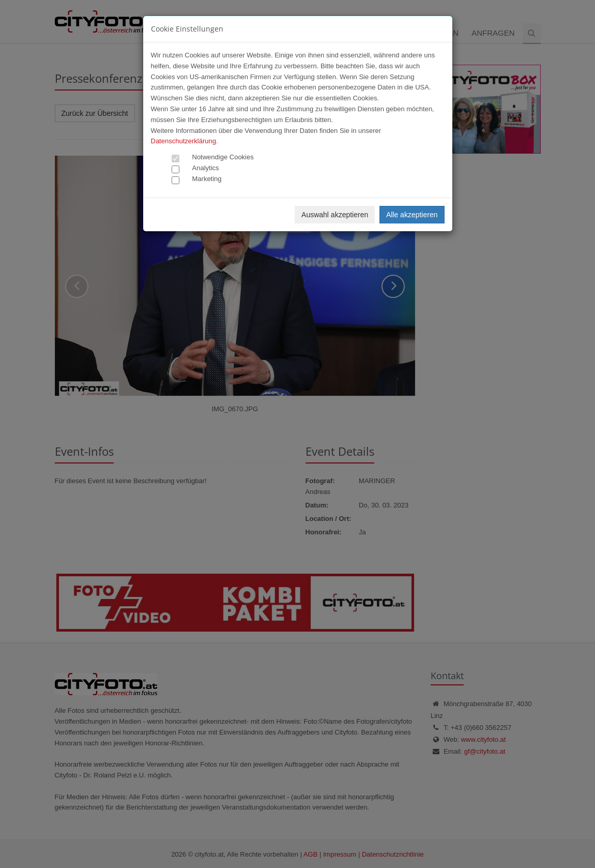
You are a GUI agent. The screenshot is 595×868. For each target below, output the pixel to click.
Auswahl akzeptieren (335, 215)
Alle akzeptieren (412, 215)
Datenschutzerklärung (184, 141)
